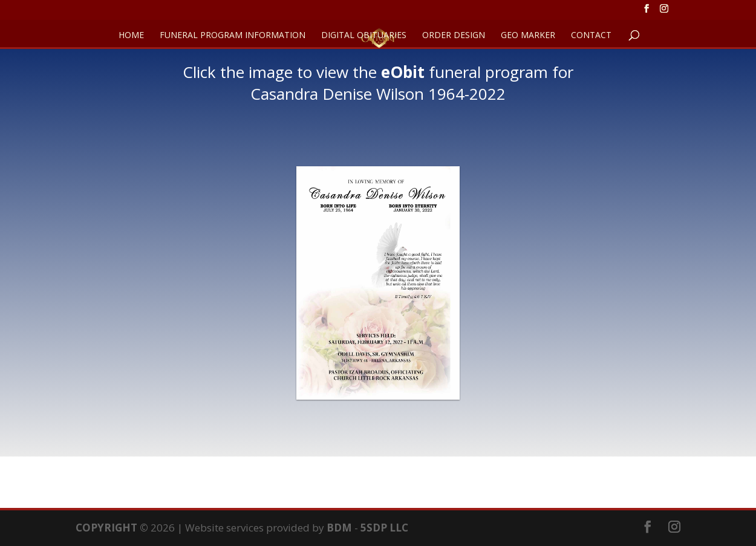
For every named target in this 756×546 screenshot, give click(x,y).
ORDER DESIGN (454, 36)
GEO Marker (528, 36)
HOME (131, 36)
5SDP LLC (384, 528)
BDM (339, 528)
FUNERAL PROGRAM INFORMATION (233, 36)
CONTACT (591, 36)
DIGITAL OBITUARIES (364, 36)
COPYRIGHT (106, 528)
